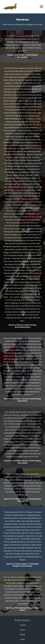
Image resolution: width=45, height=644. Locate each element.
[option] (22, 46)
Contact (23, 625)
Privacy (22, 635)
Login (22, 639)
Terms (22, 630)
